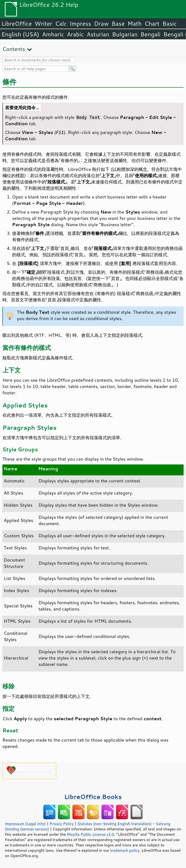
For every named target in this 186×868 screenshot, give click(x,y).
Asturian (98, 34)
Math (135, 24)
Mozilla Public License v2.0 (91, 834)
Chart (152, 24)
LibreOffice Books (93, 797)
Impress (81, 24)
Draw (101, 24)
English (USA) (20, 34)
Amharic (53, 34)
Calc (61, 24)
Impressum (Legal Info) (25, 824)
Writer (43, 24)
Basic (169, 24)
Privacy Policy (62, 824)
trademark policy (125, 850)
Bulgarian (125, 34)
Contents (14, 49)
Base (118, 24)
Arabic (75, 34)
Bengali (150, 34)
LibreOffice (17, 24)
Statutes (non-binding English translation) (114, 824)
